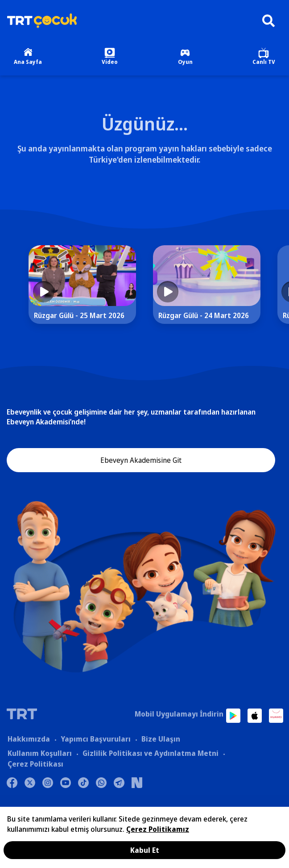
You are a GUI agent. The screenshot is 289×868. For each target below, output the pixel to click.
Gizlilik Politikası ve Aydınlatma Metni (151, 753)
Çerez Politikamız (158, 829)
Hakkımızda (29, 739)
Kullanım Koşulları (40, 753)
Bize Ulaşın (161, 739)
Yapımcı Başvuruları (96, 739)
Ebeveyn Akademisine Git (141, 460)
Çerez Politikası (35, 764)
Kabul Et (145, 850)
